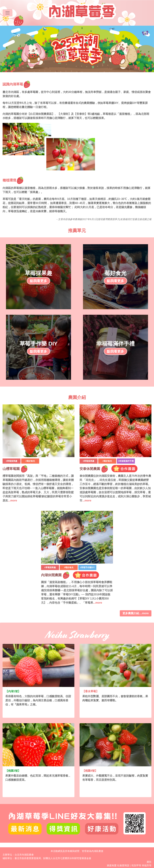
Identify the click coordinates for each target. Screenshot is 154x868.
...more (12, 500)
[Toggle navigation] (8, 13)
